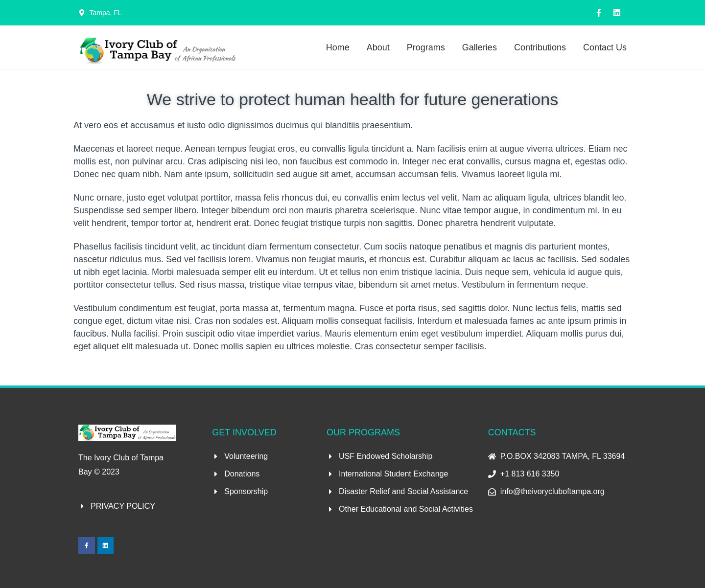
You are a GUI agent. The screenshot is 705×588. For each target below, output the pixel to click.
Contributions (540, 47)
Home (338, 47)
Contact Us (605, 47)
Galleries (480, 47)
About (378, 47)
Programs (426, 47)
